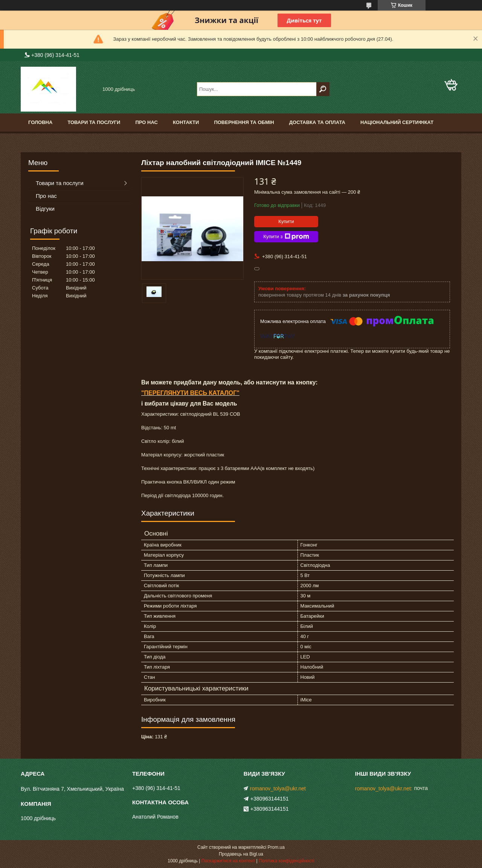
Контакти (186, 122)
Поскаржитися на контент (228, 861)
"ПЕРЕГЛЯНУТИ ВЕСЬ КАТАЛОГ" (190, 393)
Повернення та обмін (244, 122)
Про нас (146, 122)
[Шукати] (323, 89)
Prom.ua (276, 847)
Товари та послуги (94, 122)
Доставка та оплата (317, 122)
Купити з (286, 237)
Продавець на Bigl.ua (241, 854)
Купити (286, 221)
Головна (40, 122)
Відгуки (45, 209)
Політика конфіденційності (287, 861)
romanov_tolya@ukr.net (278, 788)
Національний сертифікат (397, 122)
